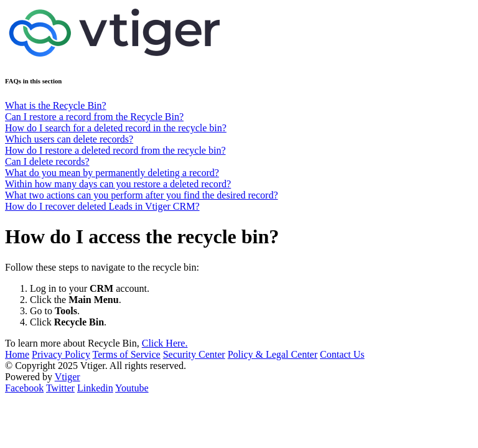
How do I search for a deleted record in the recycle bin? (116, 128)
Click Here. (165, 343)
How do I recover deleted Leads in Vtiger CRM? (102, 206)
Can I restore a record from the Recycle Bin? (94, 117)
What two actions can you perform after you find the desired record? (142, 195)
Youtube (132, 388)
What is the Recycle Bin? (56, 105)
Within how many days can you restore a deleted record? (118, 184)
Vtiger (68, 377)
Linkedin (95, 388)
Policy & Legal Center (273, 354)
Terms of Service (127, 354)
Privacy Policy (61, 354)
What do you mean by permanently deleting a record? (112, 173)
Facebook (24, 388)
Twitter (60, 388)
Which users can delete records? (69, 139)
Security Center (194, 354)
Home (17, 354)
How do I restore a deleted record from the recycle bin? (115, 150)
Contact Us (342, 354)
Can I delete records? (47, 161)
